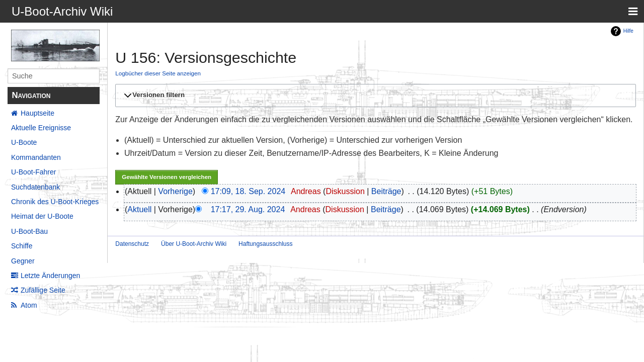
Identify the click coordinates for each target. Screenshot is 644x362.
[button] (374, 96)
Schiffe (22, 246)
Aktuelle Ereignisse (41, 128)
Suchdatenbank (35, 187)
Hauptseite (37, 113)
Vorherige (175, 191)
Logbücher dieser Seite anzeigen (158, 73)
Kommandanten (36, 157)
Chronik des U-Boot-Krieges (55, 202)
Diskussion (345, 191)
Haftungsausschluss (265, 244)
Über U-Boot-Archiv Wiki (194, 244)
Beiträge (386, 191)
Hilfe (628, 31)
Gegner (23, 261)
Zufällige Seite (43, 290)
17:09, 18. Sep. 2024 (248, 191)
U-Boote (24, 142)
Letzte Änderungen (50, 276)
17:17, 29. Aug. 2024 (248, 209)
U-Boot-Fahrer (33, 172)
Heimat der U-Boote (42, 216)
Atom (29, 305)
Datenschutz (132, 244)
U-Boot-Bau (29, 231)
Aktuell (139, 209)
